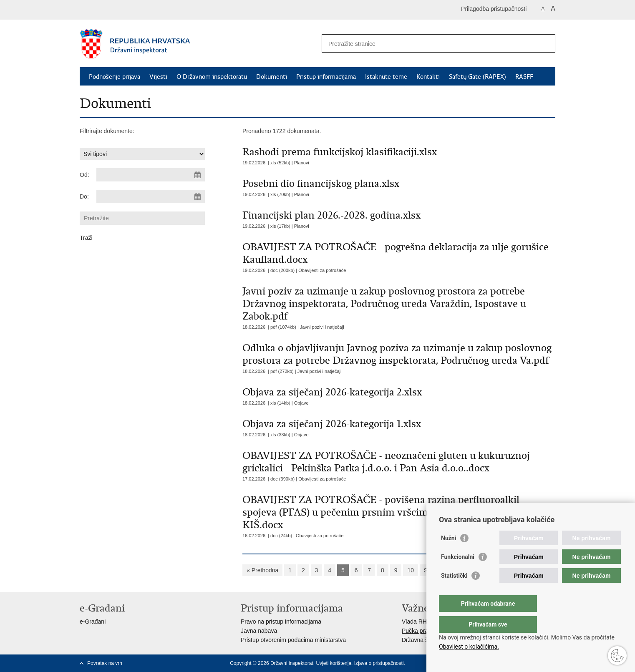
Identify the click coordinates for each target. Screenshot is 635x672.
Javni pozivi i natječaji (322, 327)
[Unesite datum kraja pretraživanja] (151, 196)
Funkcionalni (458, 574)
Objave (301, 403)
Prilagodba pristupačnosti (494, 9)
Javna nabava (259, 631)
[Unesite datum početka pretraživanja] (151, 175)
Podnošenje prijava (115, 77)
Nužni (449, 555)
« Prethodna (262, 570)
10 (411, 570)
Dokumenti (272, 77)
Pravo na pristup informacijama (281, 622)
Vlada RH (414, 622)
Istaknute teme (386, 77)
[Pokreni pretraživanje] (546, 43)
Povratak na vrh (105, 663)
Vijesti (158, 77)
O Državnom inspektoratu (212, 77)
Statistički (454, 592)
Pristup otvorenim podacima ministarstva (293, 640)
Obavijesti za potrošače (322, 270)
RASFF (524, 77)
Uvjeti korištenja (334, 663)
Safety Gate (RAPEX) (478, 77)
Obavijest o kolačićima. (469, 647)
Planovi (302, 163)
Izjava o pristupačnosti (379, 663)
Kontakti (428, 77)
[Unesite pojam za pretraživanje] (430, 44)
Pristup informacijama (326, 77)
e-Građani (93, 622)
